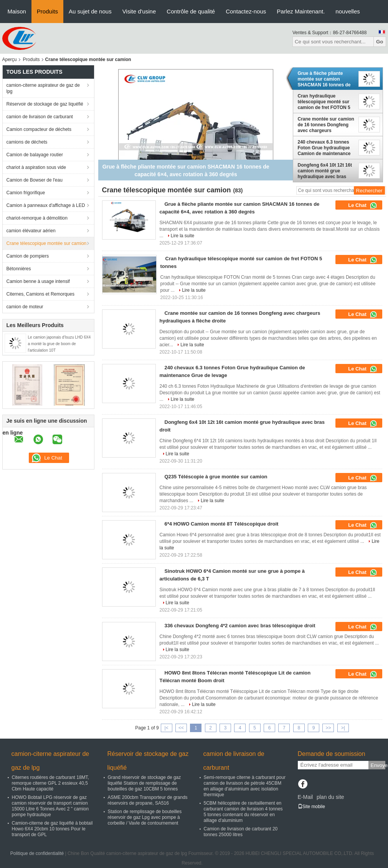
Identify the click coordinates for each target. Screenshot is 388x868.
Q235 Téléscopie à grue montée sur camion (216, 477)
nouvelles (348, 11)
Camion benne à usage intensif (38, 281)
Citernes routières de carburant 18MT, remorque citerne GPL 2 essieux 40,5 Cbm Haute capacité (50, 783)
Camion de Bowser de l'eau (35, 180)
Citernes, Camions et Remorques (40, 294)
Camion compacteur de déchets (39, 129)
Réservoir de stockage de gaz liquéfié (45, 104)
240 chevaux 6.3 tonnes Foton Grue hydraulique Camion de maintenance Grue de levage (324, 148)
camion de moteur (25, 307)
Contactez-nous (246, 11)
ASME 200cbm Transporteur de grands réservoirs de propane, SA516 (148, 800)
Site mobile (311, 807)
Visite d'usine (139, 11)
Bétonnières (19, 269)
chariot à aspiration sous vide (36, 167)
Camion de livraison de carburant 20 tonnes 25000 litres (241, 832)
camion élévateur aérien (31, 231)
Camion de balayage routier (35, 155)
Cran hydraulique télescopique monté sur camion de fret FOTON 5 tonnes (324, 102)
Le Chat (362, 205)
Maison (17, 11)
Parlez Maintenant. (301, 11)
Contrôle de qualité (191, 11)
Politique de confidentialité (37, 853)
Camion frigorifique (26, 193)
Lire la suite (182, 236)
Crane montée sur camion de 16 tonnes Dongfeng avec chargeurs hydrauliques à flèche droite (326, 125)
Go (380, 42)
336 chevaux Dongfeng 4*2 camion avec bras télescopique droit (240, 626)
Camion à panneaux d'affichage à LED (46, 205)
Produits (47, 11)
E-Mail (305, 797)
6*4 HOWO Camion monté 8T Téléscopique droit (222, 524)
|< (167, 728)
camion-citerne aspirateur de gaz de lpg (43, 88)
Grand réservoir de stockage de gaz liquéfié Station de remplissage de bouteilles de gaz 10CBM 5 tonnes (144, 783)
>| (343, 728)
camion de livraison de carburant (40, 117)
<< (181, 728)
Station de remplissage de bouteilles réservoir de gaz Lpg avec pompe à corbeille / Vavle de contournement (145, 817)
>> (328, 728)
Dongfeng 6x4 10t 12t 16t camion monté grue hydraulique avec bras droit (325, 171)
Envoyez (378, 765)
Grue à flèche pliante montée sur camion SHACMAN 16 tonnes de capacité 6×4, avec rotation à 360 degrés (324, 79)
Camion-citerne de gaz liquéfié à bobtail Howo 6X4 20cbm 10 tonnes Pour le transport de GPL (52, 829)
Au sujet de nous (90, 11)
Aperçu (10, 60)
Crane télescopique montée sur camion (47, 243)
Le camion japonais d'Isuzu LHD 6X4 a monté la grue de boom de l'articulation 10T (59, 344)
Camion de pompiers (28, 256)
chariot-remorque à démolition (37, 218)
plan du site (330, 797)
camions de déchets (27, 142)
